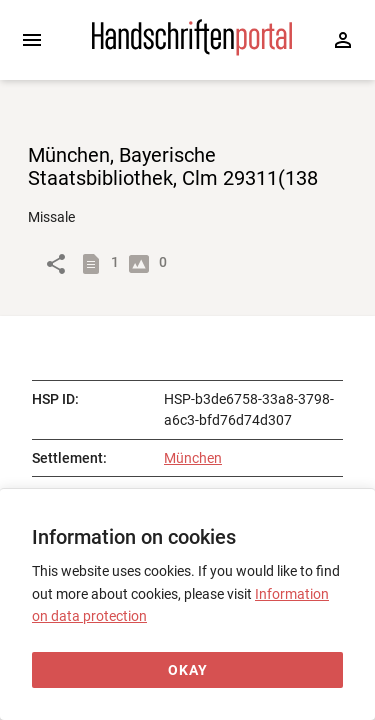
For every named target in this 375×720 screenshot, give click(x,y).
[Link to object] (56, 264)
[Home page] (192, 51)
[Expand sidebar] (32, 40)
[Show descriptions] (95, 264)
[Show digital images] (143, 264)
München (193, 458)
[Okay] (187, 670)
